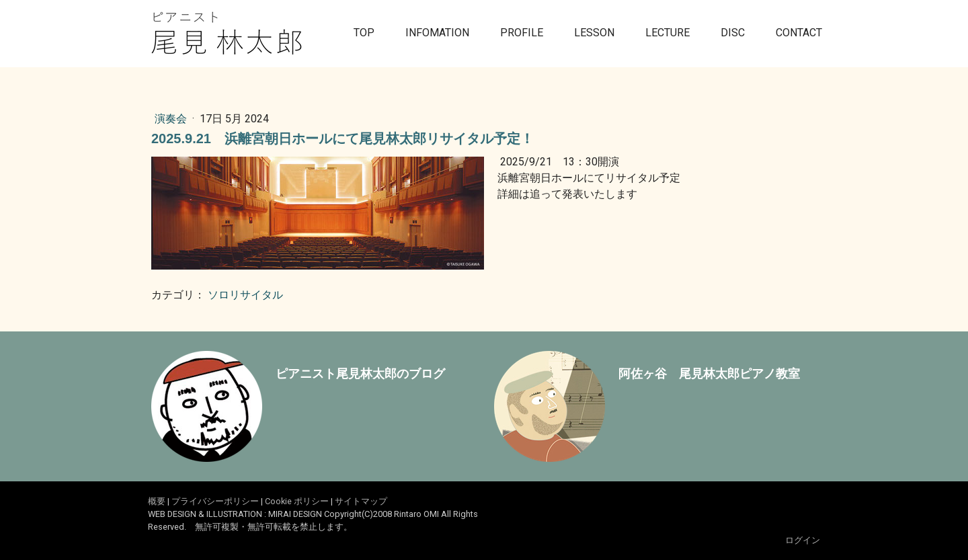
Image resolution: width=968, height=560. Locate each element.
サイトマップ (361, 501)
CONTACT (799, 33)
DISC (733, 33)
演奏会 (172, 119)
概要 (157, 501)
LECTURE (668, 33)
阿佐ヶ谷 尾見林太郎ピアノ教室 (709, 373)
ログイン (803, 540)
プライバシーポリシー (215, 501)
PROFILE (522, 33)
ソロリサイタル (245, 295)
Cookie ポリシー (297, 501)
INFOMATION (437, 33)
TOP (364, 33)
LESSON (594, 33)
